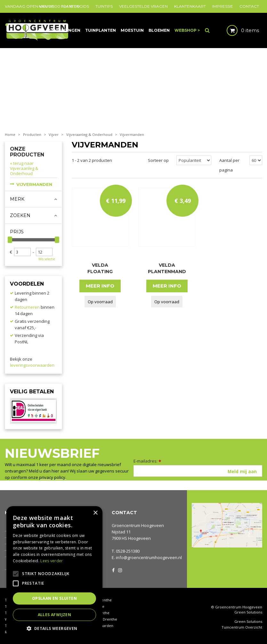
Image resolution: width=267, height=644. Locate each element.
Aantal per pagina (229, 165)
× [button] (95, 513)
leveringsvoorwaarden (32, 365)
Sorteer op (158, 160)
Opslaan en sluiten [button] (54, 598)
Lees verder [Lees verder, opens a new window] (52, 561)
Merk (17, 199)
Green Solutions (248, 612)
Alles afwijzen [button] (55, 615)
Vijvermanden (34, 184)
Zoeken (20, 215)
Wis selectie (47, 259)
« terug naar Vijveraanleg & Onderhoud (24, 168)
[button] (54, 628)
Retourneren (27, 307)
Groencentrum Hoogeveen (138, 525)
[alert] (54, 572)
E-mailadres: (147, 461)
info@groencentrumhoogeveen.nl (149, 557)
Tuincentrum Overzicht (242, 627)
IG (120, 570)
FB (113, 570)
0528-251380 (128, 551)
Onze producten (27, 152)
